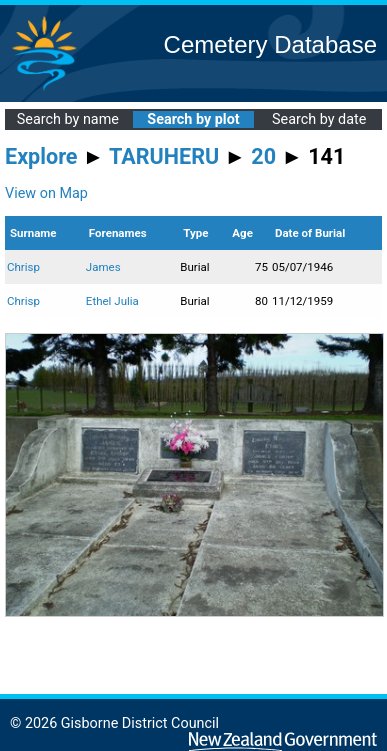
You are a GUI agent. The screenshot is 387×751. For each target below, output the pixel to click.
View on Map (46, 193)
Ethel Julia (112, 301)
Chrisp (23, 267)
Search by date (319, 119)
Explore (41, 156)
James (103, 267)
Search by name (68, 119)
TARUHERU (164, 156)
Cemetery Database (270, 44)
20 (263, 156)
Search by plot (193, 119)
